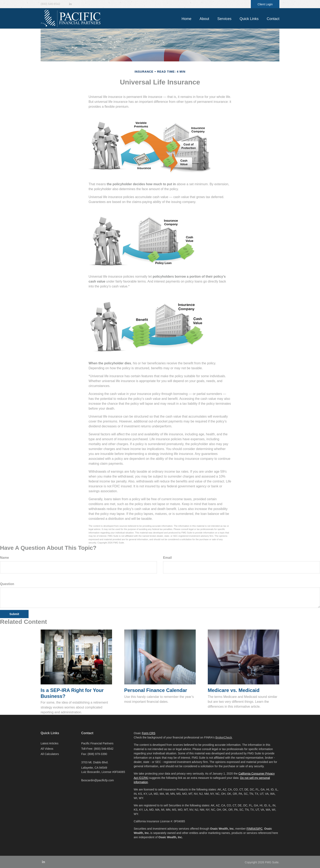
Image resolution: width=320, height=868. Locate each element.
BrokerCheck (224, 737)
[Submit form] (14, 614)
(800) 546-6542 (50, 4)
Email (167, 558)
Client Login (265, 4)
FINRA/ (251, 829)
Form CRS (149, 733)
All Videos (47, 749)
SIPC (259, 829)
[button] (204, 19)
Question (7, 584)
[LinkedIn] (70, 4)
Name (4, 558)
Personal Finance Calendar (156, 690)
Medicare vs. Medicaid (234, 690)
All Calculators (50, 754)
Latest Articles (49, 743)
